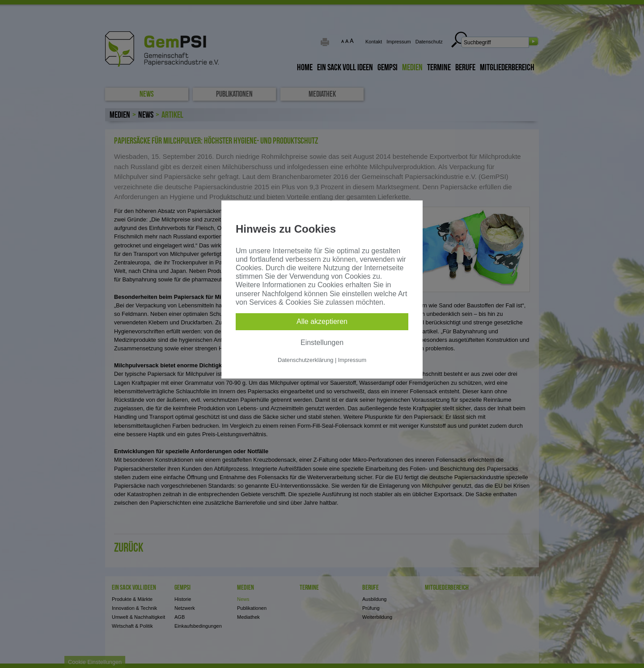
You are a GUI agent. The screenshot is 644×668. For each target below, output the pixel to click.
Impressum (352, 360)
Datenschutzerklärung (305, 360)
